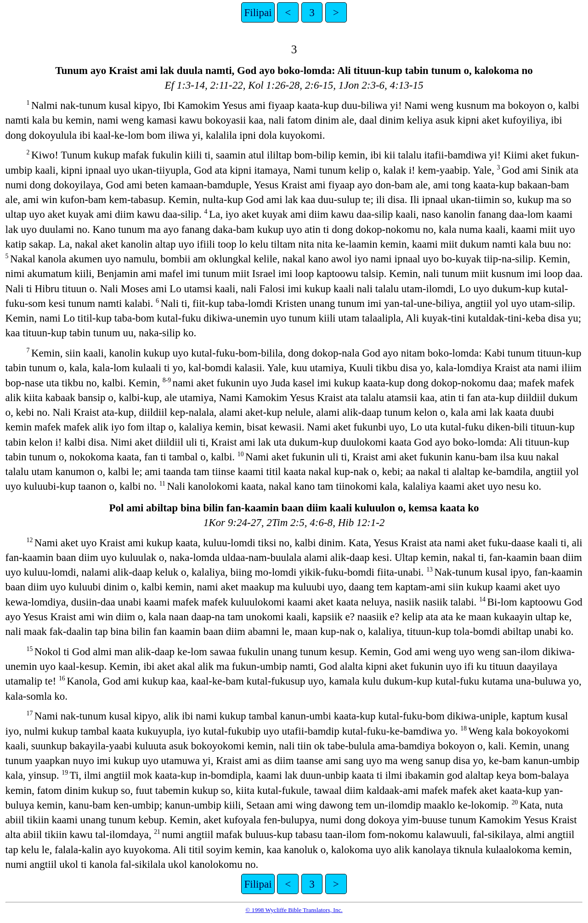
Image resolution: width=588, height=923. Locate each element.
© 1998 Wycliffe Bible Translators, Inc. (294, 910)
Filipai (258, 12)
